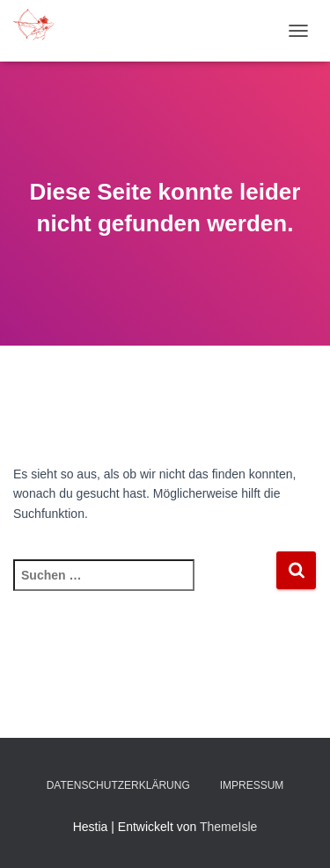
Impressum (252, 785)
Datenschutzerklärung (118, 785)
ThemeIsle (228, 827)
